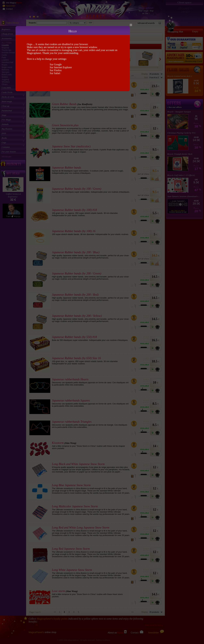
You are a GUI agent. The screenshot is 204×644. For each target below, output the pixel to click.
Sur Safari (55, 73)
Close (131, 25)
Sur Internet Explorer (61, 67)
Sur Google (56, 64)
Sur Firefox (56, 70)
